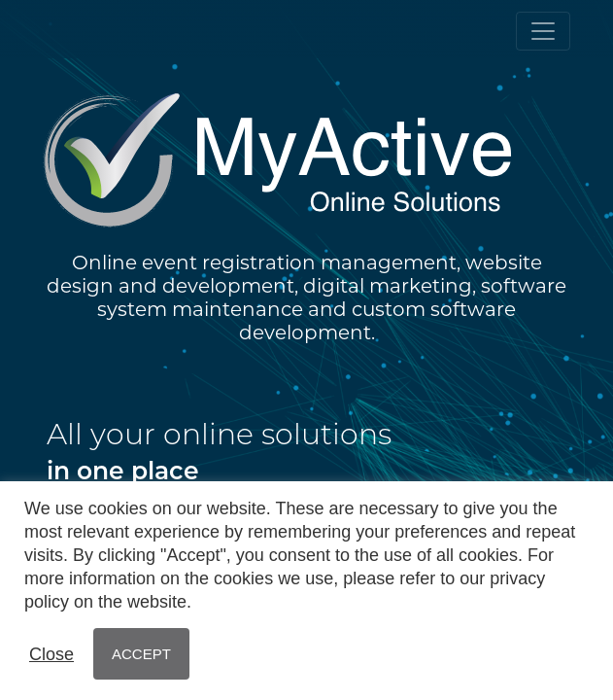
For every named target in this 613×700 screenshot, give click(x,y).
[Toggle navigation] (543, 31)
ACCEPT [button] (141, 654)
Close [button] (51, 654)
